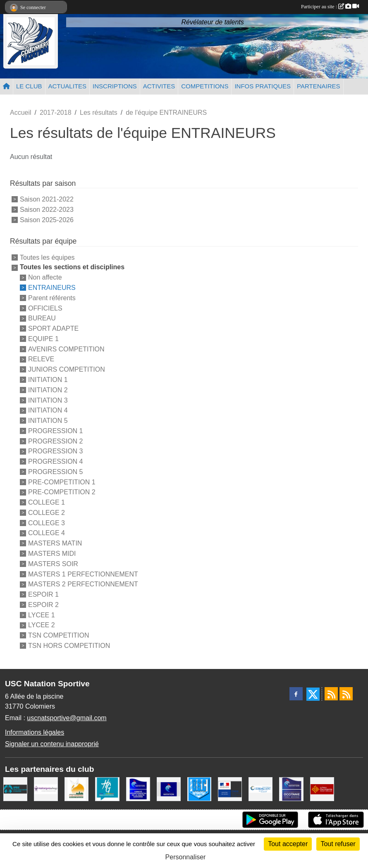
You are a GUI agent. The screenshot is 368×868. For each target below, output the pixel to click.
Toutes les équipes (47, 257)
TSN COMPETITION (59, 635)
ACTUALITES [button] (68, 86)
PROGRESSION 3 (55, 451)
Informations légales (35, 732)
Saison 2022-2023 (47, 210)
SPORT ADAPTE (53, 328)
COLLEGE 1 (47, 502)
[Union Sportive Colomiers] (199, 789)
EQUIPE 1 (43, 339)
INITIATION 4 (48, 410)
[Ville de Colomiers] (76, 789)
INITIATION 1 (48, 380)
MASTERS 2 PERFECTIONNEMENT (83, 584)
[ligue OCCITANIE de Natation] (291, 789)
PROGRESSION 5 (55, 472)
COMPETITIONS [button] (205, 86)
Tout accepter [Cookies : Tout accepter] (288, 844)
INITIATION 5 (48, 421)
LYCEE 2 (42, 625)
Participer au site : (330, 7)
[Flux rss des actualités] (331, 694)
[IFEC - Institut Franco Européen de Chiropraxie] (15, 789)
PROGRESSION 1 (55, 431)
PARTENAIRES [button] (318, 86)
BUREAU (42, 318)
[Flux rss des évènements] (346, 694)
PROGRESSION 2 (55, 441)
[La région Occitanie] (322, 789)
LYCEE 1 (42, 615)
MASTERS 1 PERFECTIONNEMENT (83, 574)
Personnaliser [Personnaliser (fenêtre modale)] (186, 857)
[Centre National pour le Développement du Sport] (230, 789)
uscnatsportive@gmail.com (67, 718)
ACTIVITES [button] (159, 86)
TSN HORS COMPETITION (69, 646)
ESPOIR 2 (43, 605)
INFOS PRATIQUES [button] (263, 86)
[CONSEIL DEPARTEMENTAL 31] (107, 789)
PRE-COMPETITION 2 (62, 492)
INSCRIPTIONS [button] (115, 86)
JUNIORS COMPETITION (67, 369)
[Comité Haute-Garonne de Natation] (138, 789)
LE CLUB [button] (29, 86)
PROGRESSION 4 (55, 461)
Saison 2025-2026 (47, 219)
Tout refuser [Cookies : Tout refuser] (338, 844)
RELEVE (41, 359)
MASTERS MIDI (52, 554)
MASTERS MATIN (55, 543)
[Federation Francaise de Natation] (169, 789)
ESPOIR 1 (43, 594)
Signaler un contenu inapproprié (52, 744)
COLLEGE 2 (47, 513)
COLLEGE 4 (47, 533)
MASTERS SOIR (53, 564)
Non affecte (45, 277)
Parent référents (52, 298)
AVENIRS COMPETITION (66, 349)
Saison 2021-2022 (47, 199)
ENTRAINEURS (52, 288)
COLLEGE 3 (47, 523)
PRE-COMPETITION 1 (62, 482)
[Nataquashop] (46, 789)
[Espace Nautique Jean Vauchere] (260, 789)
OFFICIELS (45, 308)
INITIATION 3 (48, 400)
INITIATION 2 (48, 390)
